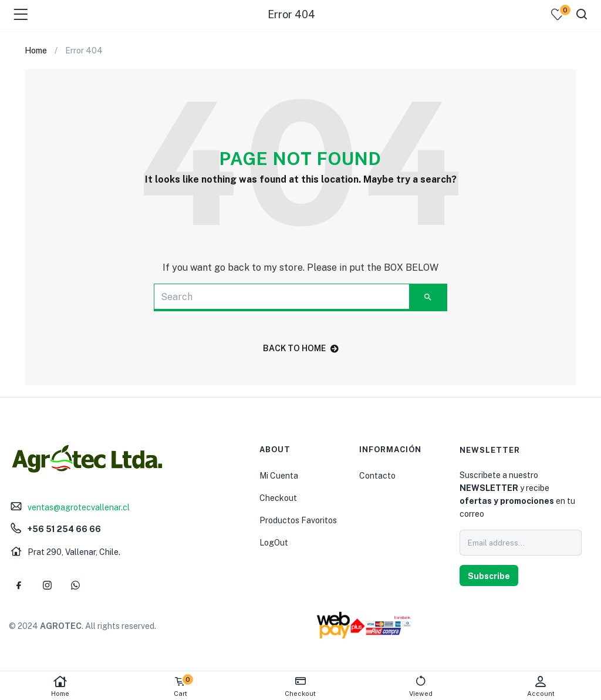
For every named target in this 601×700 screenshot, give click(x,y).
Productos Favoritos (298, 520)
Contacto (377, 476)
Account (541, 686)
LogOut (274, 543)
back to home (301, 348)
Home (60, 686)
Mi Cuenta (279, 476)
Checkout (278, 498)
